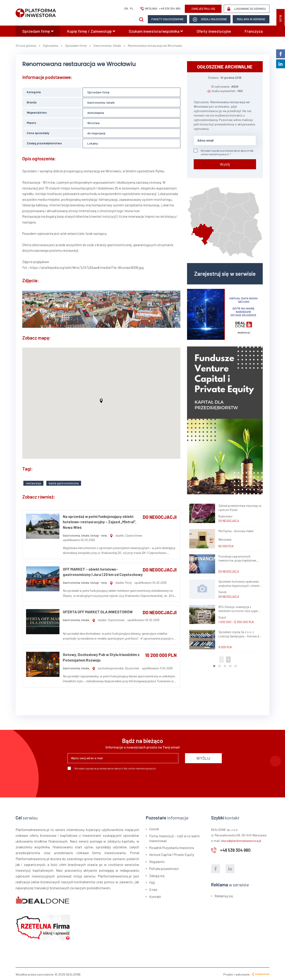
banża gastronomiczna (64, 482)
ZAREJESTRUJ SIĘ (203, 9)
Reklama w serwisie (251, 19)
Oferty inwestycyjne (214, 31)
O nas (153, 889)
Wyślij (225, 164)
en (126, 8)
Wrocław (93, 123)
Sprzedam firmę (38, 31)
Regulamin (157, 861)
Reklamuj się (224, 895)
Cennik (154, 828)
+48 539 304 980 (170, 8)
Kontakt (155, 895)
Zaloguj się (157, 875)
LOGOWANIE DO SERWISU (247, 9)
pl (132, 8)
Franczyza (254, 31)
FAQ (152, 882)
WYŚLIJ (203, 757)
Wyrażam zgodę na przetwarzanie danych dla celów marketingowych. (224, 152)
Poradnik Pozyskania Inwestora (172, 847)
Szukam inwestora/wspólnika (156, 31)
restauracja (33, 482)
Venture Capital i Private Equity (172, 854)
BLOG (281, 19)
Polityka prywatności (164, 868)
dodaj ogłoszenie (210, 19)
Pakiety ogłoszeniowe (167, 19)
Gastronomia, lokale (101, 102)
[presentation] (101, 781)
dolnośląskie (96, 113)
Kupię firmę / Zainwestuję (91, 31)
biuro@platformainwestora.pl (241, 840)
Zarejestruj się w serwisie (225, 274)
